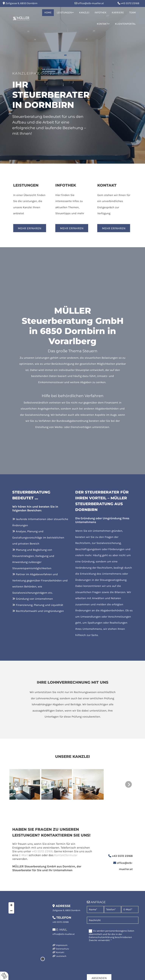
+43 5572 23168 (130, 3)
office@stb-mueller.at (91, 3)
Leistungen (64, 13)
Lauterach (61, 956)
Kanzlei (84, 13)
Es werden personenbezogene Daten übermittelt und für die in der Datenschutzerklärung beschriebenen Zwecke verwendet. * (111, 935)
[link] (65, 13)
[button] (21, 228)
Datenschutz (62, 949)
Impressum (62, 945)
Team (132, 13)
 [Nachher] (128, 784)
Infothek (101, 13)
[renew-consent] (4, 976)
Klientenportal (125, 24)
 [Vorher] (17, 784)
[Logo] (21, 18)
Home (48, 13)
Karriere (118, 13)
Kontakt (102, 24)
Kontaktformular (47, 855)
